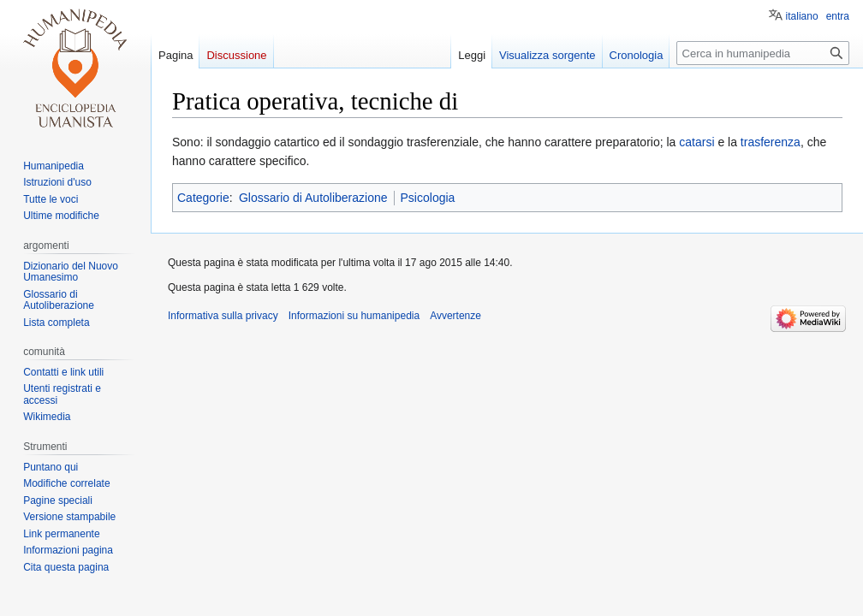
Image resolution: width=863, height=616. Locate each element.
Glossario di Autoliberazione (313, 198)
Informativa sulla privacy (223, 316)
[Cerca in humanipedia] (763, 53)
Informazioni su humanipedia (354, 316)
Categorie (203, 198)
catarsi (696, 142)
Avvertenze (455, 316)
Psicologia (428, 198)
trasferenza (771, 142)
